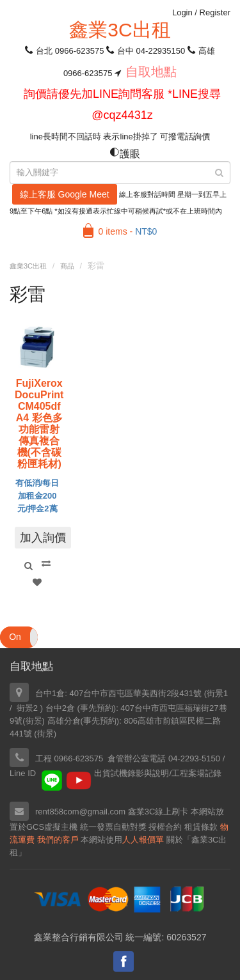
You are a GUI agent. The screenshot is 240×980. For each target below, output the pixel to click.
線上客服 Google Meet (65, 194)
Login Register (201, 12)
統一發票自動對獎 (113, 827)
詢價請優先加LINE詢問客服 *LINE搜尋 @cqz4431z (122, 105)
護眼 (125, 154)
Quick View (28, 566)
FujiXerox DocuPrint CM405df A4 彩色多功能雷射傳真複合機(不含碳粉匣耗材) (39, 424)
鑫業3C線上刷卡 (158, 812)
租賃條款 (201, 827)
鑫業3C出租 (120, 30)
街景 (34, 721)
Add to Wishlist (37, 582)
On (15, 637)
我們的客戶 (58, 840)
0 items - (128, 231)
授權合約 (165, 827)
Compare (46, 563)
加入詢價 (43, 538)
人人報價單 (143, 840)
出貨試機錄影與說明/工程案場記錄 (158, 773)
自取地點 (151, 72)
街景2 (27, 708)
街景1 (217, 693)
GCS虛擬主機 (52, 827)
